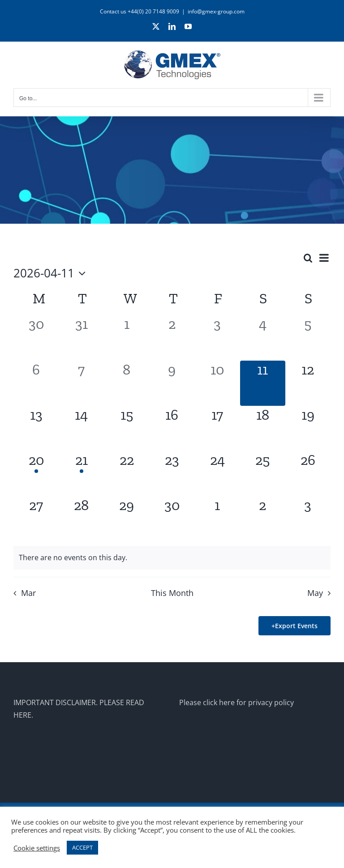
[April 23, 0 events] (172, 474)
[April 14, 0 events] (81, 428)
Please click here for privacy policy (236, 702)
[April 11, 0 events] (263, 383)
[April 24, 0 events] (217, 474)
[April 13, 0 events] (36, 428)
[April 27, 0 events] (36, 519)
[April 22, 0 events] (127, 474)
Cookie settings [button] (37, 848)
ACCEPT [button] (82, 847)
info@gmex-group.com (216, 11)
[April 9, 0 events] (172, 383)
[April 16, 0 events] (172, 428)
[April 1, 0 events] (127, 338)
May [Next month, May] (315, 593)
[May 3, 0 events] (308, 519)
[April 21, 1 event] (81, 474)
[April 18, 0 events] (263, 428)
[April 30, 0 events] (172, 519)
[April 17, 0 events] (217, 428)
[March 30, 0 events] (36, 338)
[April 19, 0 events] (308, 428)
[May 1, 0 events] (217, 519)
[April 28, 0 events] (81, 519)
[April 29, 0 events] (127, 519)
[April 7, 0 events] (81, 383)
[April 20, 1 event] (36, 474)
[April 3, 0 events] (217, 338)
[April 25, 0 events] (263, 474)
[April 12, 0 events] (308, 383)
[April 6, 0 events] (36, 383)
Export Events (296, 626)
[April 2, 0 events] (172, 338)
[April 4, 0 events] (263, 338)
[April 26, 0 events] (308, 474)
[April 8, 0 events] (127, 383)
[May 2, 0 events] (263, 519)
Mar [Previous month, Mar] (28, 593)
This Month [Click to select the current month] (172, 593)
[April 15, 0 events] (127, 428)
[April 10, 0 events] (217, 383)
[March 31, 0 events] (81, 338)
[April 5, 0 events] (308, 338)
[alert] (172, 558)
